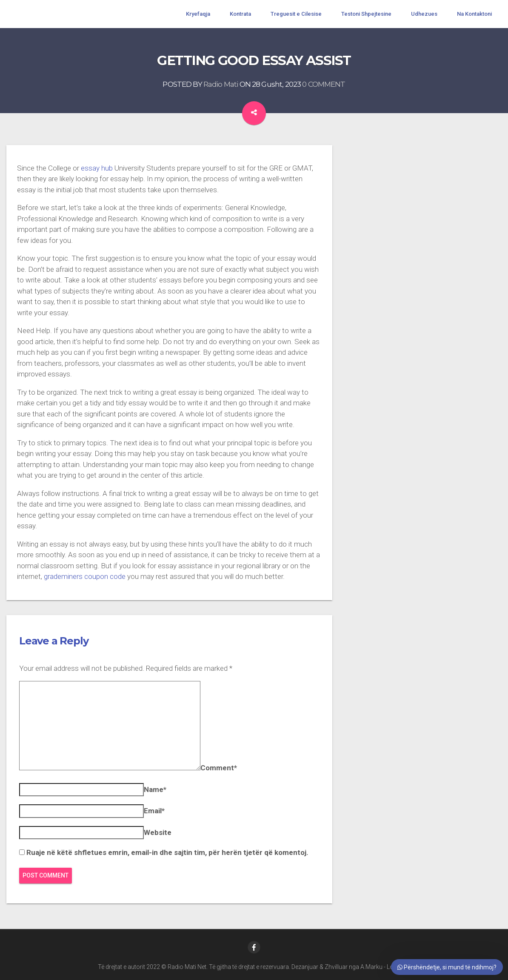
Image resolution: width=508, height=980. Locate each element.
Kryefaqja (198, 14)
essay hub (97, 168)
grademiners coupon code (85, 576)
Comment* (219, 768)
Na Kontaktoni (474, 14)
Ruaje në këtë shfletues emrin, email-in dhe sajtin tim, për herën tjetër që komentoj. (167, 852)
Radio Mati (221, 84)
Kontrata (240, 14)
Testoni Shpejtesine (366, 14)
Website (158, 832)
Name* (155, 789)
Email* (154, 811)
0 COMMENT (324, 84)
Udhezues (424, 14)
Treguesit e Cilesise (296, 14)
